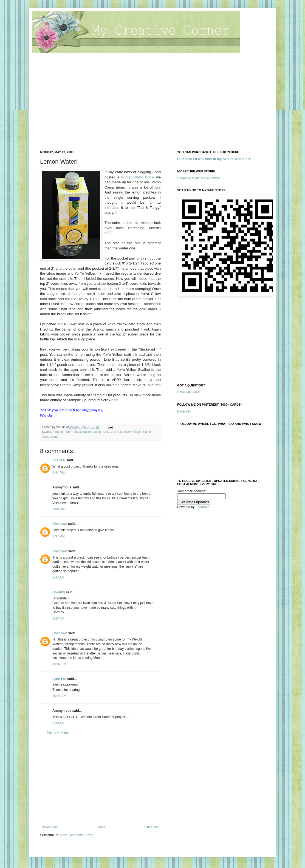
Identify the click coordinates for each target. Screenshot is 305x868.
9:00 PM (59, 509)
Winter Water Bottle (138, 177)
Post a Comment (59, 733)
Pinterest (184, 411)
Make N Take (132, 432)
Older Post (152, 827)
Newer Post (50, 827)
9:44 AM (58, 577)
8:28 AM (58, 723)
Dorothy (59, 592)
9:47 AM (58, 619)
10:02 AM (59, 664)
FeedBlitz (202, 507)
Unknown (60, 524)
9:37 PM (59, 536)
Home (101, 827)
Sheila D (59, 460)
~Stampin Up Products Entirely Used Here (80, 432)
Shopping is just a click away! (199, 178)
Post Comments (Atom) (77, 835)
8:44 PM (59, 473)
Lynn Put (59, 679)
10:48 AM (59, 696)
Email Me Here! (189, 392)
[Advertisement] (152, 104)
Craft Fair (116, 432)
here (115, 400)
